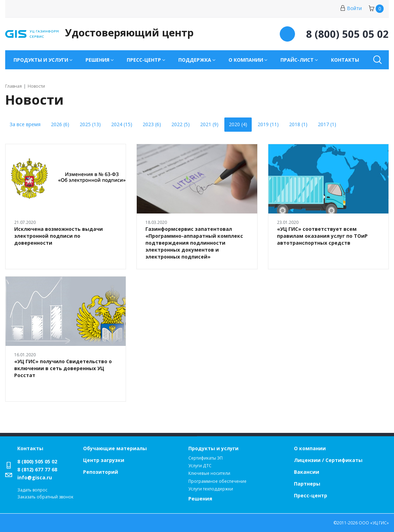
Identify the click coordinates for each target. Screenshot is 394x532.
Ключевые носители (209, 473)
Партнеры (307, 484)
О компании (310, 448)
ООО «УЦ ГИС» (374, 523)
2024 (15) (122, 124)
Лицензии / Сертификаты (328, 460)
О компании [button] (246, 60)
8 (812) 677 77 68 (37, 469)
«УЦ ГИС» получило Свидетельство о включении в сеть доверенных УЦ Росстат (63, 368)
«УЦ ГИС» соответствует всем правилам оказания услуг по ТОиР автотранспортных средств (322, 236)
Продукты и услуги (213, 448)
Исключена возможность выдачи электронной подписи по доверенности (59, 236)
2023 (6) (152, 124)
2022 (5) (181, 124)
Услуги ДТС (200, 466)
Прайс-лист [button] (297, 60)
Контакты (345, 60)
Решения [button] (97, 60)
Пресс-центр (311, 495)
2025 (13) (90, 124)
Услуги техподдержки (211, 489)
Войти (351, 8)
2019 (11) (268, 124)
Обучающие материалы (115, 448)
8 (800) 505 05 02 (37, 461)
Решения (200, 499)
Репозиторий (101, 472)
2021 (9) (209, 124)
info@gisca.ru (35, 477)
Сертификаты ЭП (205, 458)
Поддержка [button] (195, 60)
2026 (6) (60, 124)
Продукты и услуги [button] (41, 60)
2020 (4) (238, 124)
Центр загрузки (104, 460)
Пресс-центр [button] (144, 60)
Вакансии (307, 472)
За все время (25, 124)
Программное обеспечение (217, 481)
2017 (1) (327, 124)
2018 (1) (298, 124)
